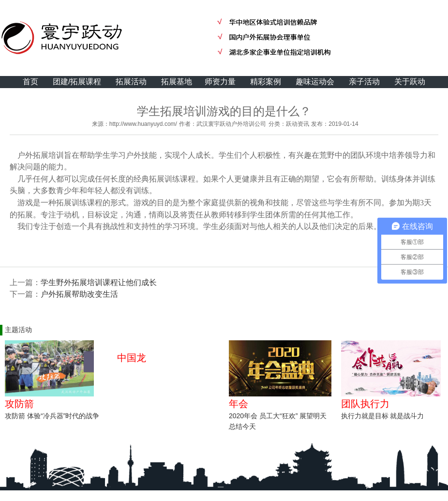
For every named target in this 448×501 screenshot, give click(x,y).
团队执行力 (365, 404)
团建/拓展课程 (77, 82)
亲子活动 (364, 82)
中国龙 (132, 358)
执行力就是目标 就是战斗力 (383, 416)
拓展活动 (131, 82)
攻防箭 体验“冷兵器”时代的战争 (52, 416)
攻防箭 (19, 404)
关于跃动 (410, 82)
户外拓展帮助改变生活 (79, 294)
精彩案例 (266, 82)
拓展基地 (177, 82)
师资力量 (220, 82)
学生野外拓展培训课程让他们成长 (99, 282)
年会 (239, 404)
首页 (30, 82)
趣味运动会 (315, 82)
